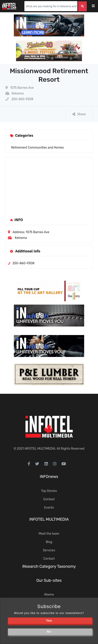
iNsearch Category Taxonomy (49, 566)
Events (49, 508)
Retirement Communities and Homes (38, 148)
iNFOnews (49, 477)
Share (79, 114)
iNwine (49, 595)
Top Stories (49, 491)
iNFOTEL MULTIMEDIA (40, 449)
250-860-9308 (19, 99)
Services (49, 550)
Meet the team (49, 534)
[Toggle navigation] (96, 6)
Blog (49, 542)
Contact (49, 499)
